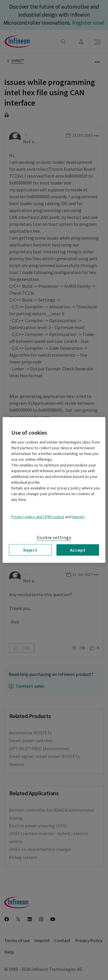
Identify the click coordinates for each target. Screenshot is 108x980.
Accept (78, 550)
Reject (30, 550)
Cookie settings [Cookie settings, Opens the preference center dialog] (54, 538)
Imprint (78, 517)
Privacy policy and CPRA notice (38, 517)
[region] (54, 490)
